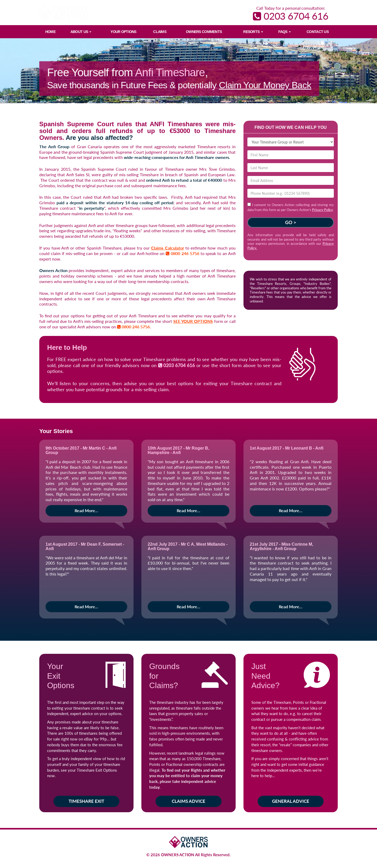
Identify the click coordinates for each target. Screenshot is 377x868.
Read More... (86, 510)
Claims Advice (188, 801)
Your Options (123, 32)
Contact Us (318, 32)
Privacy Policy (323, 210)
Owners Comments (204, 32)
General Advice (291, 801)
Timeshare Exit (86, 801)
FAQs (285, 32)
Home (50, 32)
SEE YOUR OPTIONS (193, 321)
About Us (81, 32)
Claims (160, 32)
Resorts (253, 32)
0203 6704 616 (291, 16)
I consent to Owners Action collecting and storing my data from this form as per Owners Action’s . (291, 207)
